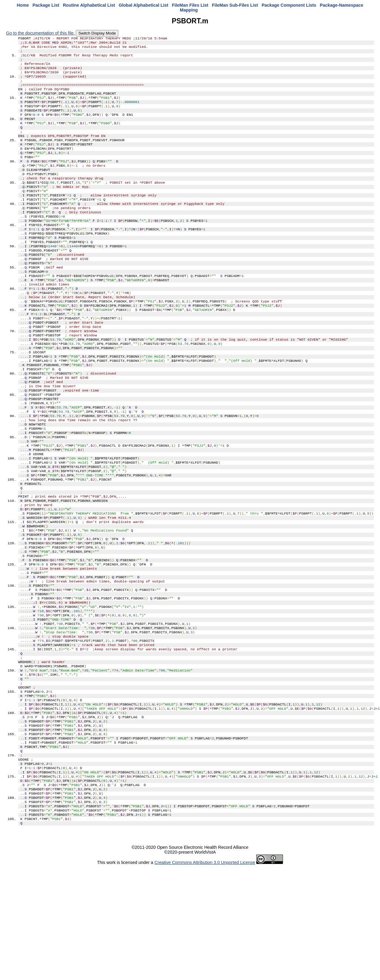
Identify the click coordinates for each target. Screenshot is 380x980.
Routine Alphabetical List (89, 5)
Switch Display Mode (97, 33)
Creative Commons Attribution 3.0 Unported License (205, 975)
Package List (46, 5)
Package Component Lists (289, 5)
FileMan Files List (190, 5)
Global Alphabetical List (143, 5)
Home (23, 5)
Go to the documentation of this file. (40, 33)
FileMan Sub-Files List (235, 5)
